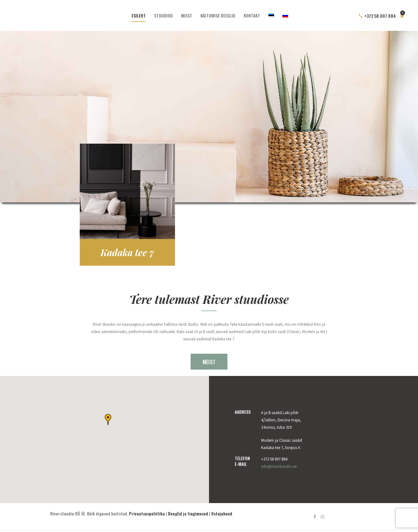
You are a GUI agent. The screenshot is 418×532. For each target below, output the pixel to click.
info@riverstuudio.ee (279, 466)
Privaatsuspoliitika (147, 513)
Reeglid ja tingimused (188, 513)
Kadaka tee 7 (127, 252)
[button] (108, 419)
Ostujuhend (222, 513)
